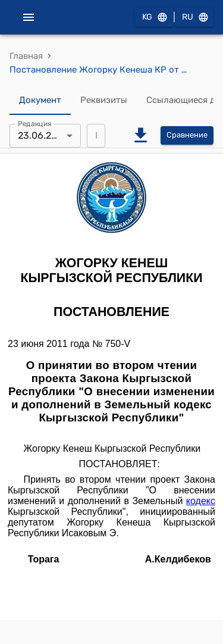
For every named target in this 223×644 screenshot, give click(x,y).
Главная (26, 56)
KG (154, 18)
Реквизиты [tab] (104, 101)
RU (194, 18)
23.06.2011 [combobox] (42, 135)
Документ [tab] (40, 101)
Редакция (35, 123)
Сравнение (187, 135)
